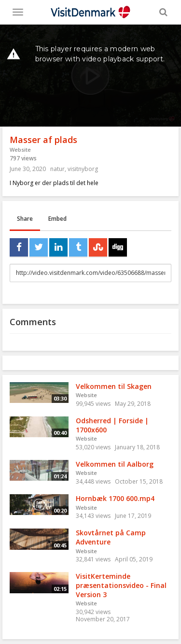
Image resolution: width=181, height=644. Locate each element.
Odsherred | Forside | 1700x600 (112, 425)
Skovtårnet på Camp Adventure (111, 537)
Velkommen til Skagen (114, 386)
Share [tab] (25, 219)
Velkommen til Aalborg (115, 464)
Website (20, 150)
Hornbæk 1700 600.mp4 (115, 498)
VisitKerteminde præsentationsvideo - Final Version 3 (121, 585)
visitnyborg (83, 169)
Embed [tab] (57, 219)
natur (57, 169)
